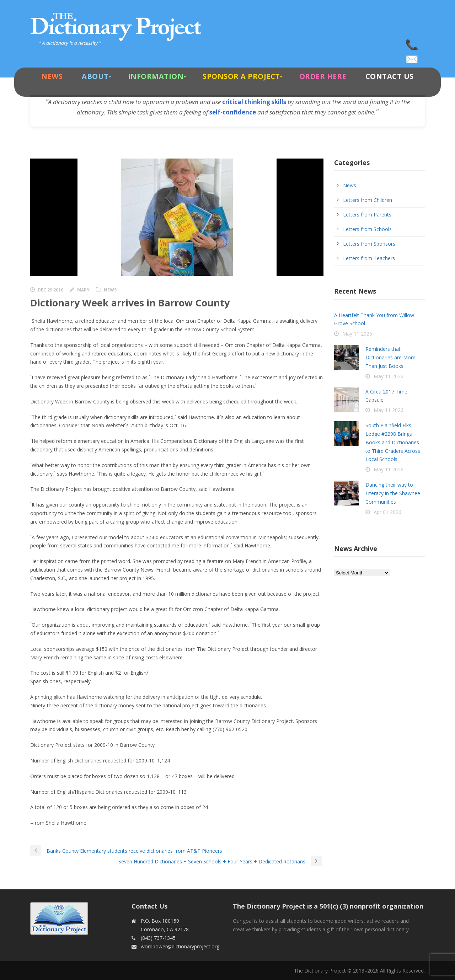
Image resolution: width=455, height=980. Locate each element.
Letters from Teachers (369, 258)
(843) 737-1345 (412, 43)
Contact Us (390, 76)
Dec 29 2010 (50, 290)
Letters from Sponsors (369, 244)
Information (156, 76)
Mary (83, 290)
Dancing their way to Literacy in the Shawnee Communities (393, 493)
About (95, 76)
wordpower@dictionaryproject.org (412, 57)
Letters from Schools (367, 229)
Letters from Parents (367, 215)
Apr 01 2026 (387, 512)
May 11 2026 (357, 334)
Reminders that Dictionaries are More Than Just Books (390, 357)
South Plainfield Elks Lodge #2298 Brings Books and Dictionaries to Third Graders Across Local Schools (393, 442)
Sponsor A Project (241, 76)
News (52, 76)
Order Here (323, 76)
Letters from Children (368, 200)
